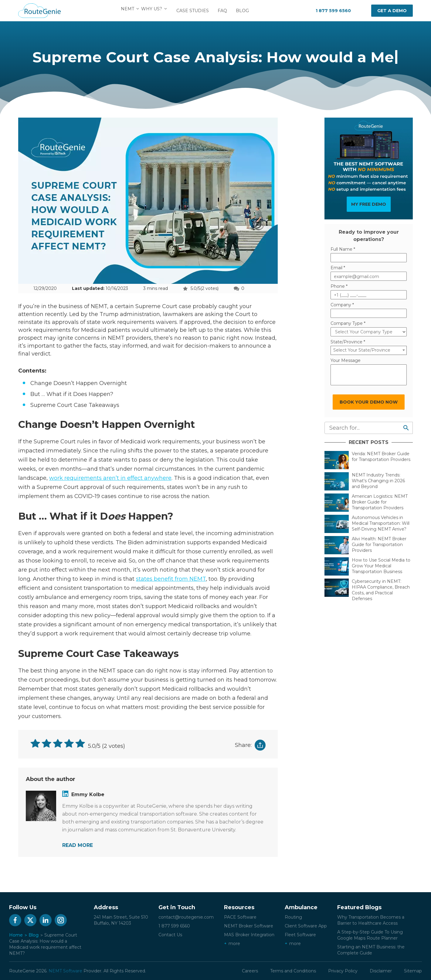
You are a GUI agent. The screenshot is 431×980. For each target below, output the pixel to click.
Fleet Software (300, 935)
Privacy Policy (343, 971)
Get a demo (392, 11)
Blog (246, 11)
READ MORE (78, 845)
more (234, 944)
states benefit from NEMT (171, 579)
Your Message (346, 360)
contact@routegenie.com (186, 917)
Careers (250, 971)
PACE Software (240, 917)
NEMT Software (65, 971)
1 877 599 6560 (333, 11)
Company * (342, 305)
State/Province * (348, 342)
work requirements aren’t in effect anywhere (110, 478)
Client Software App (306, 926)
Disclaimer (381, 971)
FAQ (226, 11)
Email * (338, 268)
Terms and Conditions (293, 971)
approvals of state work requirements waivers (114, 322)
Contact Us (170, 935)
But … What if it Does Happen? (72, 394)
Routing (293, 917)
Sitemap (413, 971)
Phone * (339, 286)
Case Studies (196, 11)
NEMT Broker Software (249, 926)
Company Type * (348, 323)
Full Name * (343, 249)
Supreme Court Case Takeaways (76, 405)
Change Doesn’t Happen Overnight (79, 383)
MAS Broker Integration (249, 935)
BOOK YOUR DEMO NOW (369, 402)
